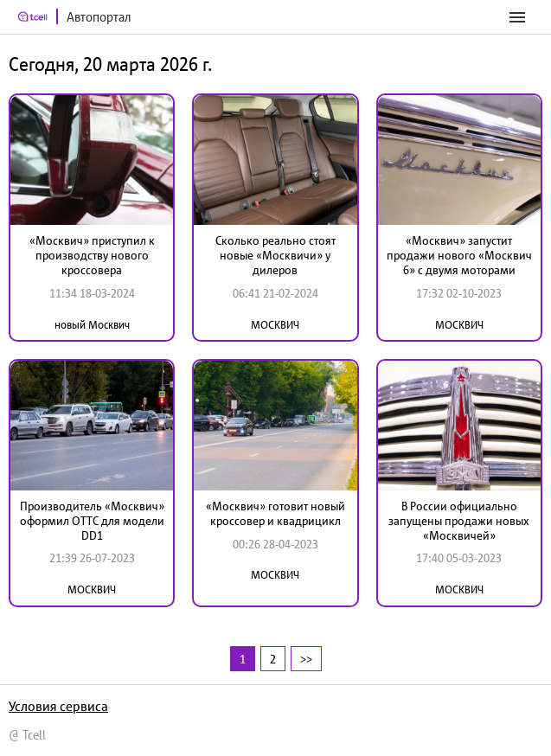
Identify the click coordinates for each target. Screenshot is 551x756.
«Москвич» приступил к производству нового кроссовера (92, 255)
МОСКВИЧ (275, 325)
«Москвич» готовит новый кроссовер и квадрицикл (275, 513)
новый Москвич (92, 325)
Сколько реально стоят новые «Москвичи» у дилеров (275, 255)
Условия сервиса (58, 706)
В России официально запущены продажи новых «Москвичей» (459, 521)
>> (306, 659)
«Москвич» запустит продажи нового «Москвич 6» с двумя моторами (459, 255)
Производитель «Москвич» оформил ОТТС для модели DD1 (92, 521)
